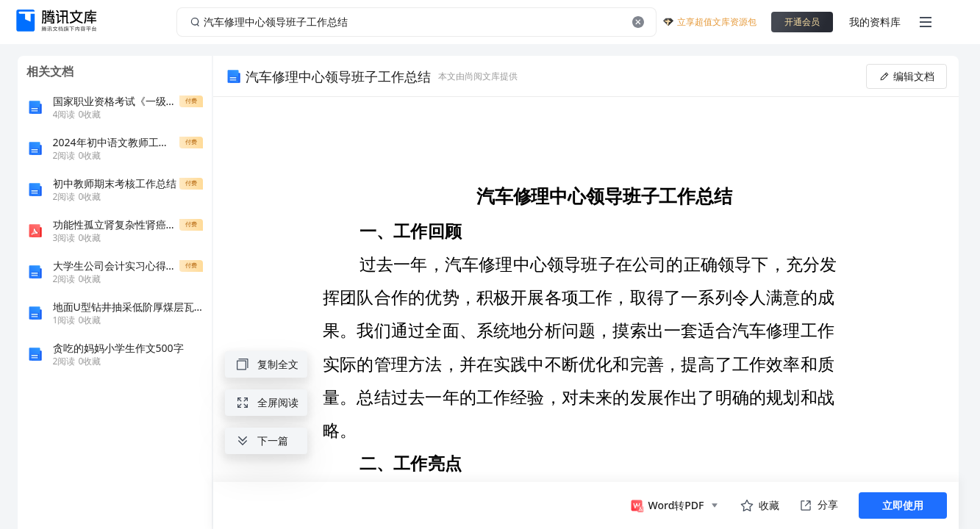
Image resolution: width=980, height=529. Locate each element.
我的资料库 (875, 22)
